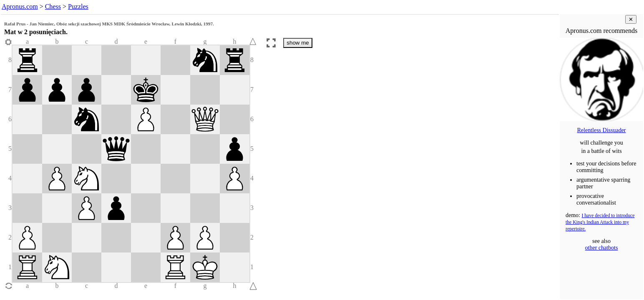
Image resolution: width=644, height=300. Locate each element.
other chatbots (602, 248)
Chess (53, 6)
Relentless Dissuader (601, 130)
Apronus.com (20, 6)
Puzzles (78, 6)
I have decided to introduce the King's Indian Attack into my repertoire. (600, 222)
